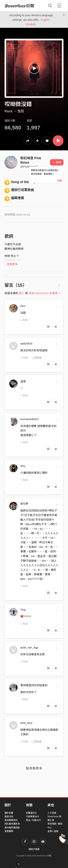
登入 (22, 293)
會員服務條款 (11, 820)
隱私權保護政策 (12, 824)
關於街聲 (9, 813)
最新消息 (9, 817)
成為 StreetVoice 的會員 (43, 293)
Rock (9, 111)
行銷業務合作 (32, 817)
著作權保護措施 (12, 828)
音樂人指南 (53, 831)
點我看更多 (34, 768)
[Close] (64, 15)
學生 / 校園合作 (33, 820)
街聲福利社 (31, 813)
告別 (21, 111)
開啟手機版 (34, 849)
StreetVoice (19, 6)
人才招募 (52, 813)
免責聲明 (9, 831)
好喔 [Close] (59, 181)
